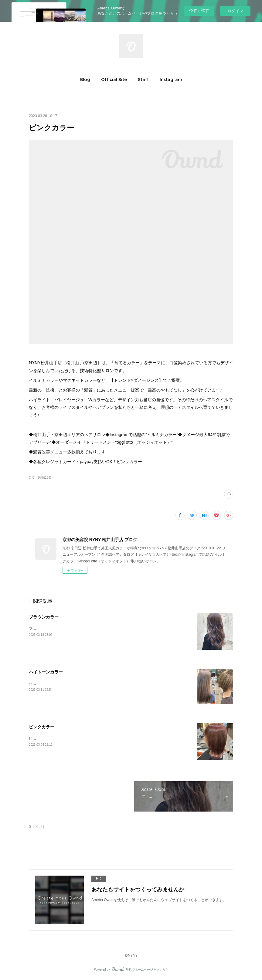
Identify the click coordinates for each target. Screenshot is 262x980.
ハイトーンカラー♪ (44, 683)
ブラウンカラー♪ (43, 629)
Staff (143, 80)
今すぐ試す (199, 10)
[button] (85, 80)
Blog (85, 80)
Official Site (114, 80)
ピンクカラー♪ (41, 738)
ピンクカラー (42, 727)
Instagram (171, 80)
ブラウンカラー (44, 617)
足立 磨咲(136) (40, 478)
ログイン (235, 11)
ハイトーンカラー (46, 672)
